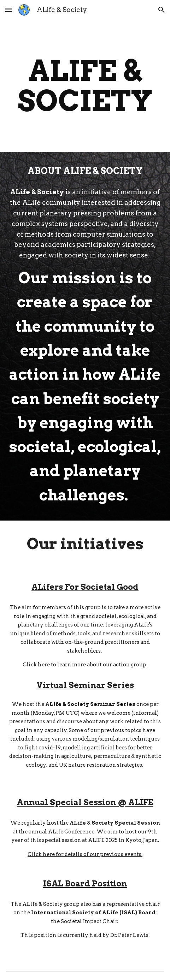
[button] (8, 10)
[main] (85, 86)
